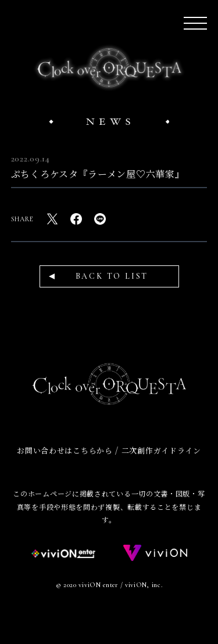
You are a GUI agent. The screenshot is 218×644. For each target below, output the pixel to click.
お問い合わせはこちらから (65, 450)
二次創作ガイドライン (161, 450)
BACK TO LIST (112, 276)
